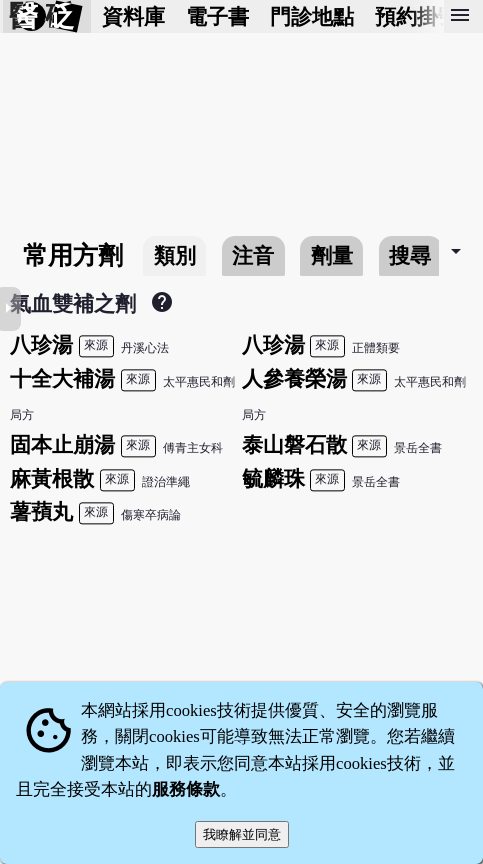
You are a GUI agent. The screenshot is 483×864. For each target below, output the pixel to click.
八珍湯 (41, 344)
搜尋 (410, 255)
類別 (175, 255)
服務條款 (186, 789)
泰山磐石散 (294, 444)
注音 (253, 255)
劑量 (332, 255)
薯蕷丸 (41, 511)
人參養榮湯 (294, 378)
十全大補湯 (62, 378)
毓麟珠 (273, 478)
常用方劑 (73, 255)
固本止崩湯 (62, 444)
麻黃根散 (52, 478)
